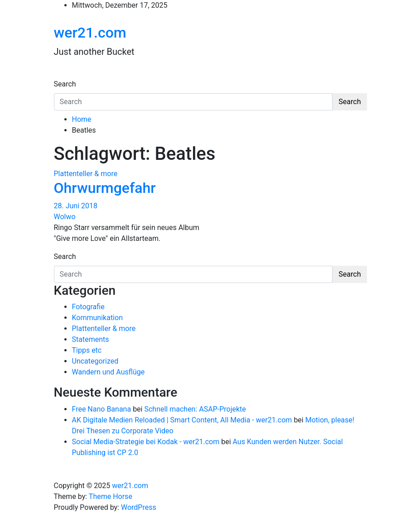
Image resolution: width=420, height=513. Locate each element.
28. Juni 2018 (76, 206)
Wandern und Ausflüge (109, 372)
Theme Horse (111, 496)
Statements (91, 339)
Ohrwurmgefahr (105, 188)
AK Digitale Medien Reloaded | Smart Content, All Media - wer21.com (182, 420)
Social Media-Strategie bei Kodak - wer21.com (146, 442)
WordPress (139, 507)
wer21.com (90, 33)
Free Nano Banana (102, 409)
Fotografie (88, 307)
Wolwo (65, 217)
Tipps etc (87, 350)
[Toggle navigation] (60, 76)
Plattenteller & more (86, 174)
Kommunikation (97, 318)
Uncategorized (95, 361)
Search (65, 84)
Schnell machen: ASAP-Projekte (195, 409)
